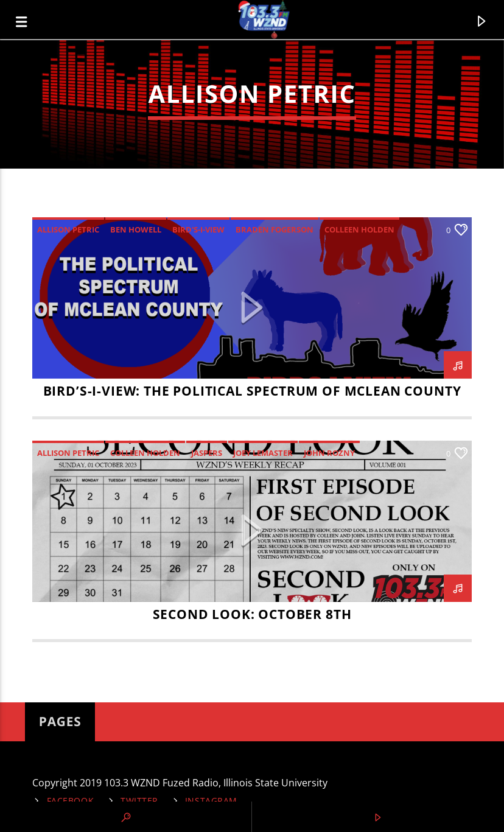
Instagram (211, 801)
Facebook (71, 801)
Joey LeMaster (263, 453)
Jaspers (207, 453)
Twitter (139, 801)
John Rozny (329, 453)
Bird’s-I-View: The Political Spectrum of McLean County (252, 391)
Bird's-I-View (198, 229)
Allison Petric (68, 229)
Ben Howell (136, 229)
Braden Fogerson (275, 229)
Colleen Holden (359, 229)
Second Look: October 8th (252, 614)
